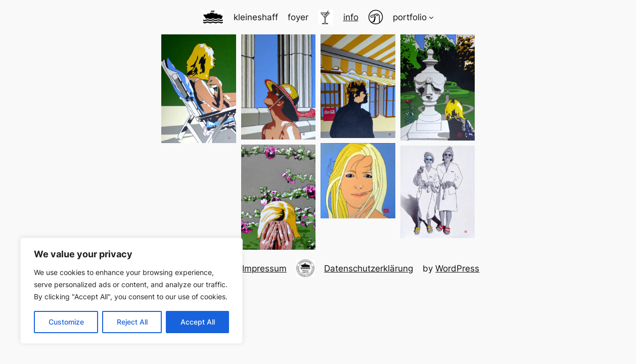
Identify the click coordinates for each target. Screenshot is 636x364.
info (351, 17)
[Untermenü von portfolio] (431, 17)
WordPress (457, 268)
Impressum (264, 268)
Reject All (132, 322)
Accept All (198, 322)
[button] (199, 89)
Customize (66, 322)
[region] (131, 291)
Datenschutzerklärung (369, 268)
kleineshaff (256, 17)
